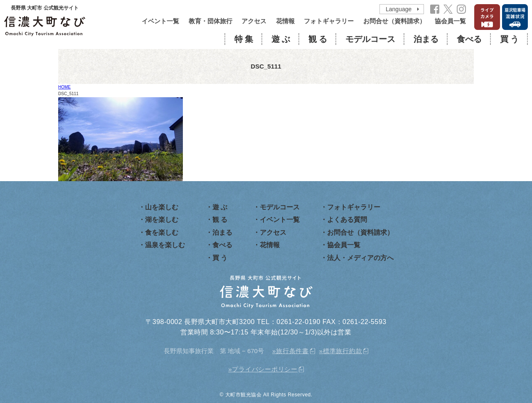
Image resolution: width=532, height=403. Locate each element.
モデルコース (370, 39)
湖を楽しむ (162, 220)
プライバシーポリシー (265, 369)
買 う (509, 39)
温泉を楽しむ (165, 245)
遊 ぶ (281, 39)
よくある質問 (347, 220)
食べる (469, 39)
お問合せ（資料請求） (394, 21)
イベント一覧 (160, 21)
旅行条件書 (292, 351)
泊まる (426, 39)
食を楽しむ (162, 232)
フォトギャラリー (329, 21)
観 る (318, 39)
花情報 (285, 21)
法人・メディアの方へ (360, 258)
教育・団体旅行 (211, 21)
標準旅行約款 (343, 351)
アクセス (254, 21)
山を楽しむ (162, 207)
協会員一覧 (450, 21)
